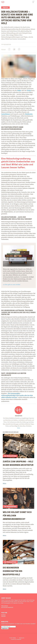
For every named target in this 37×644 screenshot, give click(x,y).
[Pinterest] (19, 50)
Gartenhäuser (6, 114)
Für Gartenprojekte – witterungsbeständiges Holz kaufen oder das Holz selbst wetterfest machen (17, 395)
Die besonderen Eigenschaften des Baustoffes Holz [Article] (13, 571)
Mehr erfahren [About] (5, 606)
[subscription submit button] (5, 628)
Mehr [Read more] (19, 428)
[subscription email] (8, 627)
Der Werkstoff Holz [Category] (10, 456)
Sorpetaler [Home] (19, 639)
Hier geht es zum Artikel (13, 285)
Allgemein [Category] (5, 8)
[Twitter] (14, 50)
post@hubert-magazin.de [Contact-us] (7, 607)
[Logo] (3, 2)
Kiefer (19, 90)
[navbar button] (33, 2)
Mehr (5, 483)
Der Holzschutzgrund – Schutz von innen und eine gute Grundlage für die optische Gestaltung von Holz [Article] (17, 17)
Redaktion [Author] (7, 44)
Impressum (22, 638)
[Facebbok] (9, 50)
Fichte (29, 90)
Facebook (3, 615)
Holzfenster (29, 114)
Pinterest (3, 616)
